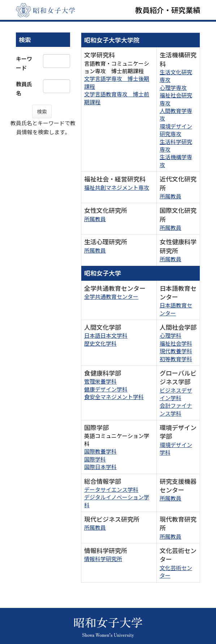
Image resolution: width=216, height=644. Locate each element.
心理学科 (170, 335)
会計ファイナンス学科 (176, 409)
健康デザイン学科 (106, 389)
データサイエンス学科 (111, 489)
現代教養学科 (176, 351)
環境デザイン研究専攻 (176, 130)
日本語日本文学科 (106, 335)
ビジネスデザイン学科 (176, 394)
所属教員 (170, 196)
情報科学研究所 (103, 559)
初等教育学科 (176, 359)
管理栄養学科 (100, 381)
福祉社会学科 (176, 343)
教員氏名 (24, 88)
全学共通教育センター (111, 296)
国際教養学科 (100, 451)
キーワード (24, 63)
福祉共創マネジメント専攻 (117, 187)
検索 (42, 111)
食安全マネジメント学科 (114, 397)
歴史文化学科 (100, 343)
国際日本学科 (100, 467)
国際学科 (95, 459)
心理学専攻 (173, 87)
